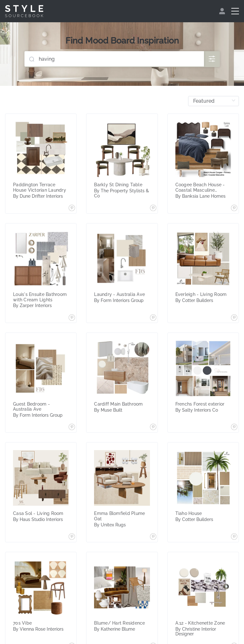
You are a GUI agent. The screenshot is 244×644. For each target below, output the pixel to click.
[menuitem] (223, 11)
